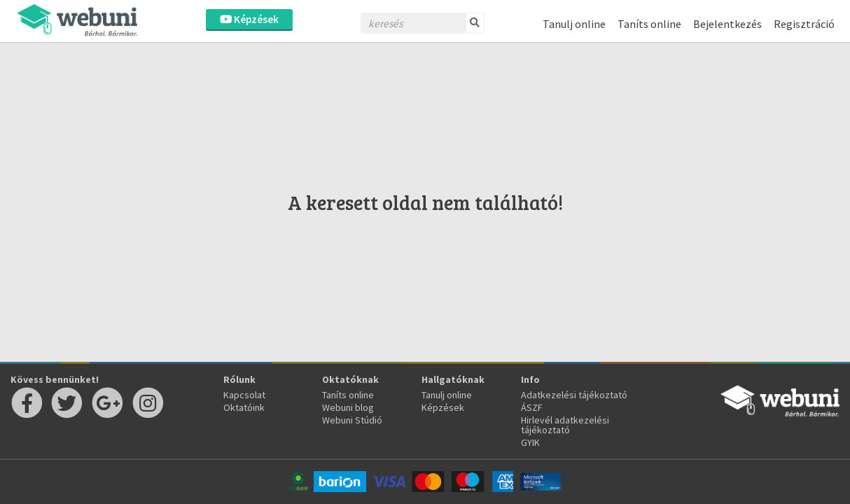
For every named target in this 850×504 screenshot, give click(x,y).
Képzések (249, 19)
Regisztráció (804, 24)
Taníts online (649, 24)
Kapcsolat (244, 395)
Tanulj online (574, 24)
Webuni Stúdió (352, 420)
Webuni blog (348, 407)
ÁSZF (532, 407)
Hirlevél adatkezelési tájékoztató (565, 425)
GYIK (530, 442)
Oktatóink (244, 407)
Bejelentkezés (727, 24)
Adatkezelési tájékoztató (574, 395)
